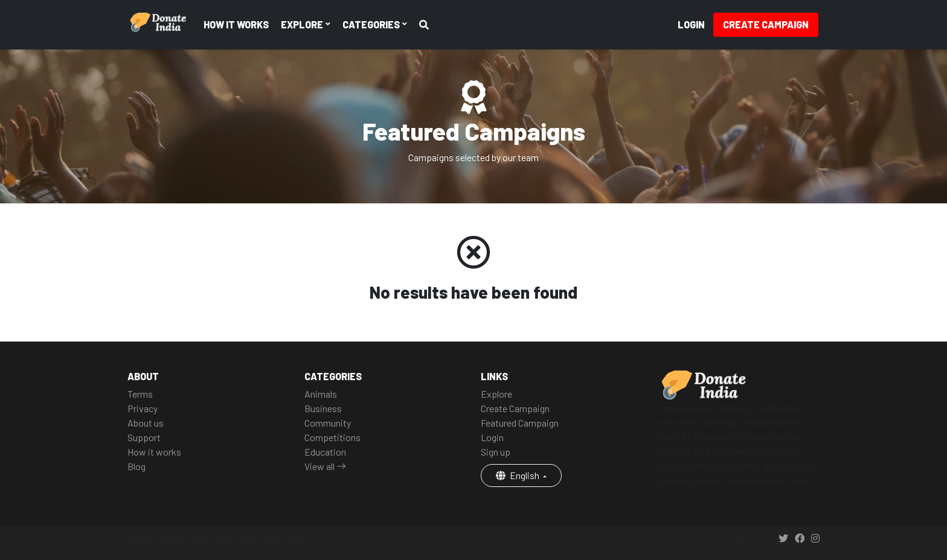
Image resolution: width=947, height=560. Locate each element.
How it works (236, 24)
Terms (140, 394)
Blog (136, 466)
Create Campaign (766, 24)
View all (325, 466)
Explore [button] (303, 24)
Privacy (143, 408)
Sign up (496, 452)
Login (691, 24)
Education (325, 452)
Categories (372, 24)
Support (144, 437)
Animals (321, 394)
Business (323, 408)
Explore (496, 394)
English (518, 475)
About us (146, 423)
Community (328, 423)
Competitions (332, 437)
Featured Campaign (520, 423)
